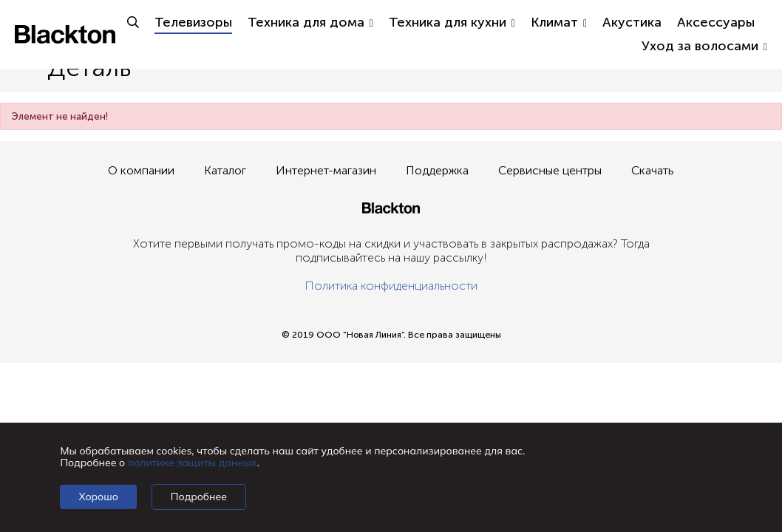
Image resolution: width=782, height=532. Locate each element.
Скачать (653, 170)
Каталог (225, 170)
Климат (559, 22)
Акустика (632, 22)
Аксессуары (716, 22)
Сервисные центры (550, 170)
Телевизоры (193, 22)
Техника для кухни (452, 22)
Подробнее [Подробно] (199, 497)
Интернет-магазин (326, 170)
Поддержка (437, 170)
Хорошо (98, 497)
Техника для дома (310, 22)
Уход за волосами (704, 46)
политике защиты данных (193, 463)
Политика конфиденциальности (391, 286)
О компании (141, 170)
